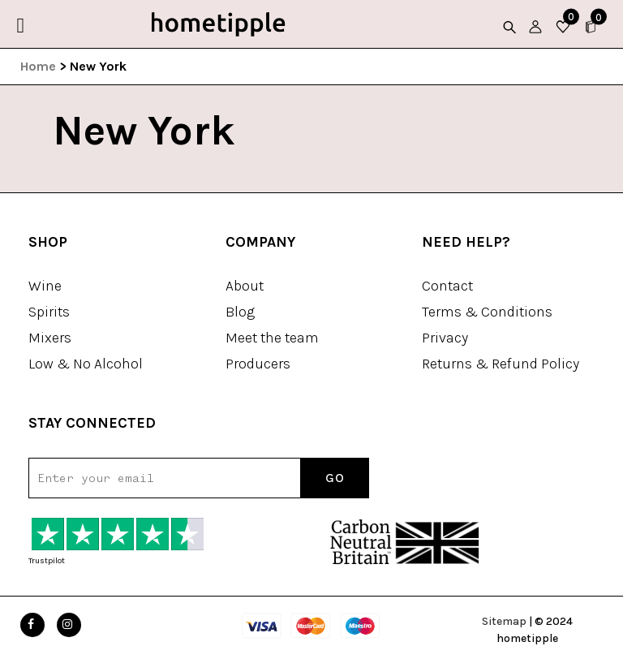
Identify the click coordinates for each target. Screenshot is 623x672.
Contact (447, 286)
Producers (258, 364)
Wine (45, 286)
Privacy (445, 338)
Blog (240, 312)
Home (38, 66)
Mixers (50, 338)
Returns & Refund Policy (501, 364)
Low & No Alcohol (86, 364)
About (245, 286)
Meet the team (272, 338)
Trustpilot (47, 561)
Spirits (49, 312)
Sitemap (504, 621)
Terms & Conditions (487, 312)
